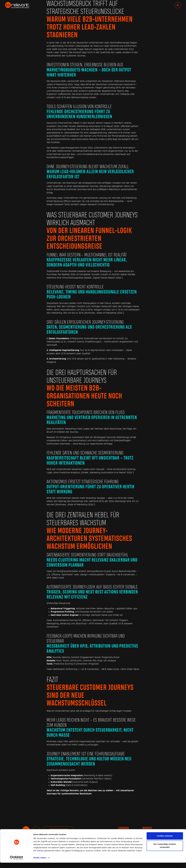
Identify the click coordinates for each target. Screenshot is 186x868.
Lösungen (124, 828)
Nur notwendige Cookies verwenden (165, 851)
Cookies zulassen (165, 841)
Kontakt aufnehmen (59, 830)
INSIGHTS (147, 828)
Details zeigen (40, 863)
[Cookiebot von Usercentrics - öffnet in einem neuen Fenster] (16, 863)
